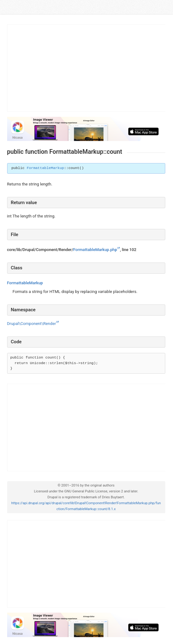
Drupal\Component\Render (32, 324)
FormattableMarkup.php (95, 250)
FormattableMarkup (45, 168)
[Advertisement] (86, 68)
